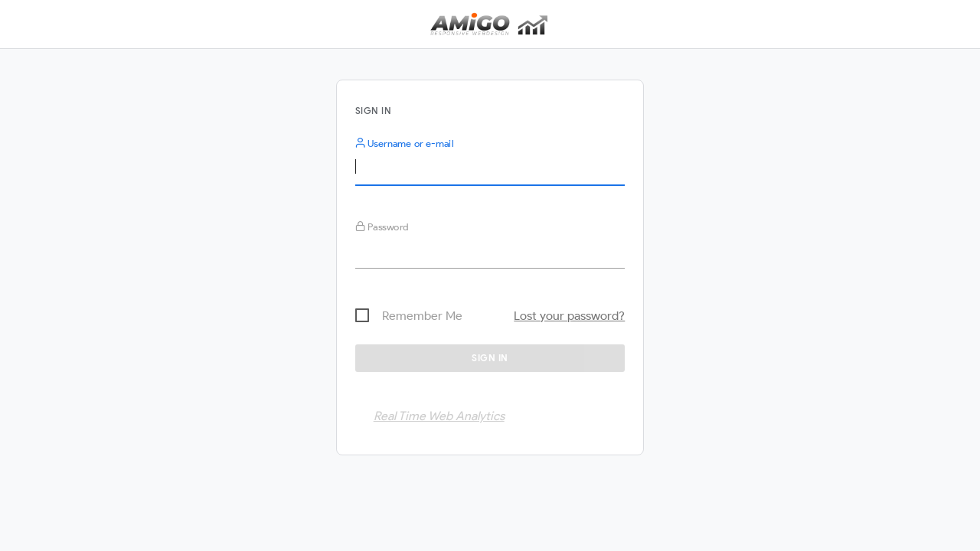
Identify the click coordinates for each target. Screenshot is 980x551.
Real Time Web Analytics (439, 416)
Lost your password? (569, 316)
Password (382, 227)
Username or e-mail (404, 143)
